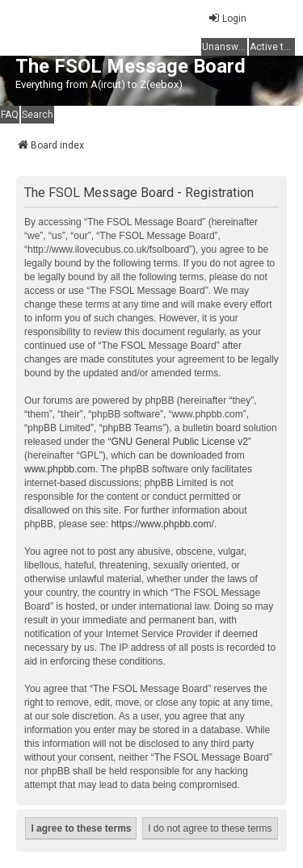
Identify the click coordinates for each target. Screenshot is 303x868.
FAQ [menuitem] (10, 115)
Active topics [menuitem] (272, 47)
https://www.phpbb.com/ (162, 524)
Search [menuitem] (38, 115)
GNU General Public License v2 (179, 442)
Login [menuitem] (227, 18)
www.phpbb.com (60, 469)
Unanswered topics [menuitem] (225, 47)
